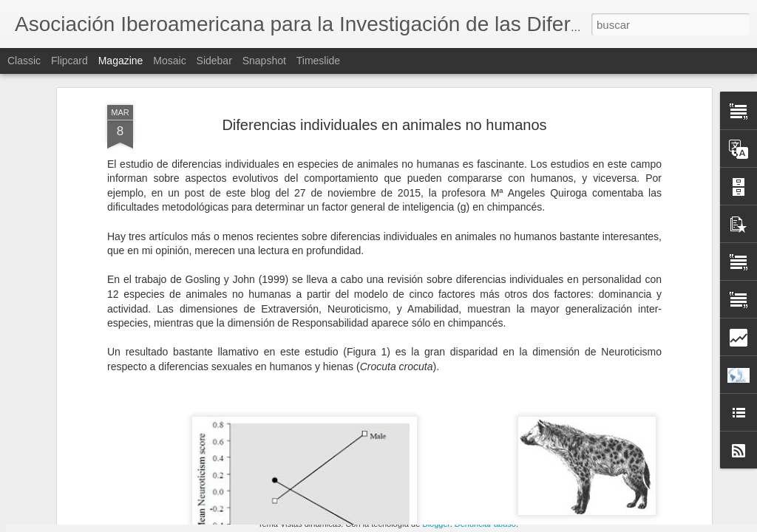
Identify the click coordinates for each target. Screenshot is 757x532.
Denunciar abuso (485, 524)
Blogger (436, 524)
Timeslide (318, 61)
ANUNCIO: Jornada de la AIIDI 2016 (299, 464)
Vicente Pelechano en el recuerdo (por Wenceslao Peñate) (471, 471)
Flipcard (69, 61)
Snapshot (264, 61)
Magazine (121, 61)
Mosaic (169, 61)
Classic (24, 61)
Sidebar (214, 61)
